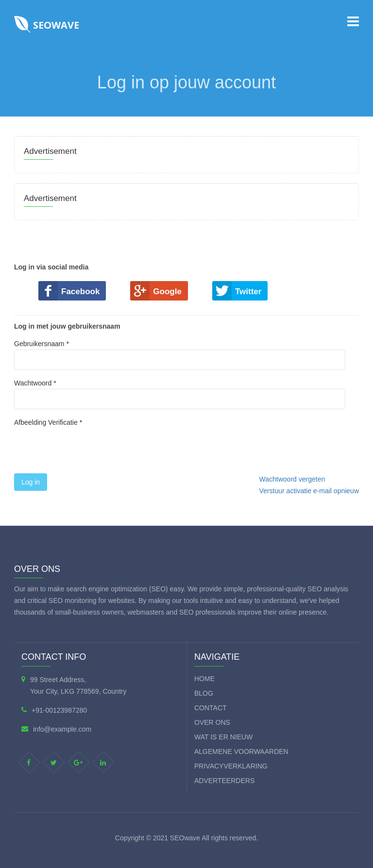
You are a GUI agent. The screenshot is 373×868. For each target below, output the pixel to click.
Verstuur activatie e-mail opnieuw (309, 491)
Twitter (248, 292)
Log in (31, 482)
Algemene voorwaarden (241, 751)
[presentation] (88, 450)
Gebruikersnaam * (180, 355)
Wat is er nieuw (223, 737)
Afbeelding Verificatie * (48, 422)
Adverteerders (224, 781)
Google (167, 292)
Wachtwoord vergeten (292, 479)
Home (204, 679)
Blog (204, 693)
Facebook (80, 292)
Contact (211, 708)
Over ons (212, 722)
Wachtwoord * (180, 394)
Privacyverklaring (231, 766)
